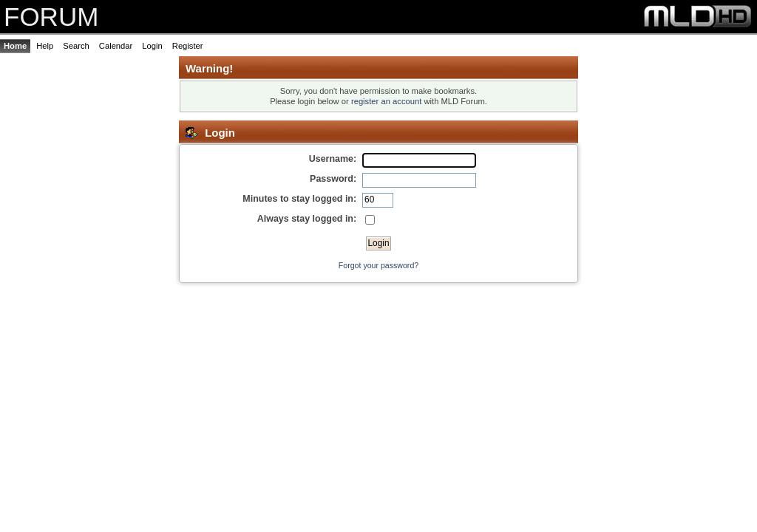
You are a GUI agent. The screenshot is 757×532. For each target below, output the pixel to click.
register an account (386, 101)
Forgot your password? (378, 265)
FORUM (51, 17)
